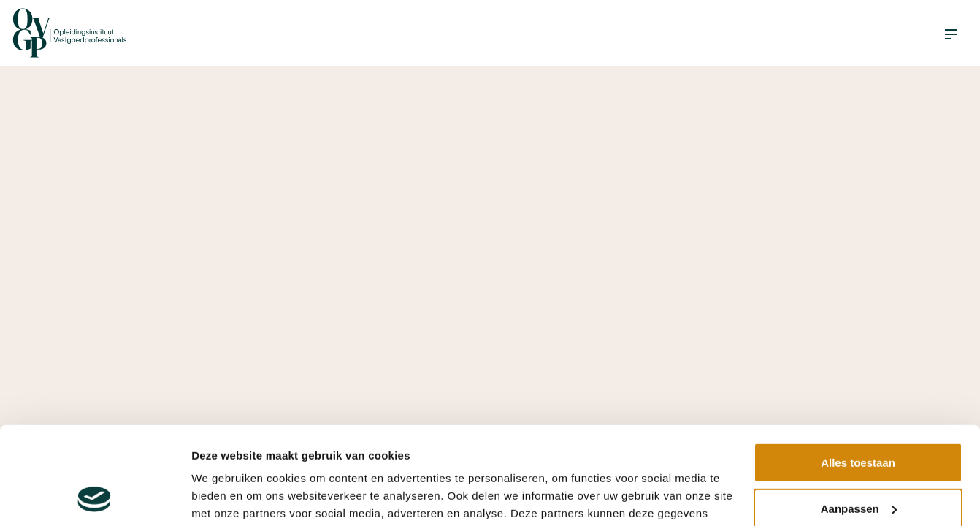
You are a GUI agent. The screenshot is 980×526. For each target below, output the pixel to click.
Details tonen (226, 497)
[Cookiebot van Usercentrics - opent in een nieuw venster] (95, 498)
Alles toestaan (858, 371)
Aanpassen (859, 417)
